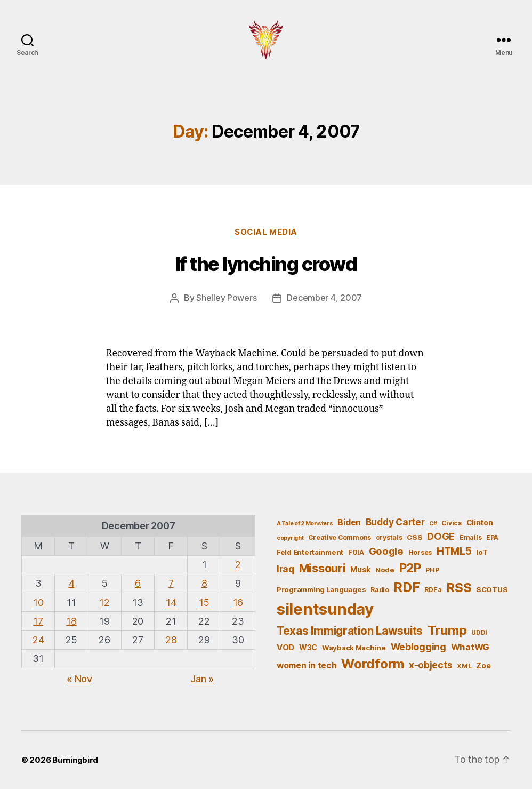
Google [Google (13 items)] (386, 559)
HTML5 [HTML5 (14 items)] (454, 559)
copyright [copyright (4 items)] (290, 546)
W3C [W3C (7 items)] (308, 656)
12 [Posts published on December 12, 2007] (104, 611)
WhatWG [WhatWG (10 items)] (470, 656)
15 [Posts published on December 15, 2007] (204, 611)
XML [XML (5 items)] (464, 675)
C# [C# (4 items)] (433, 532)
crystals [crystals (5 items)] (389, 546)
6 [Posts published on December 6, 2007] (138, 592)
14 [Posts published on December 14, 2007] (171, 611)
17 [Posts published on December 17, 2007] (38, 629)
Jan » (202, 687)
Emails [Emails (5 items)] (470, 546)
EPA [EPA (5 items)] (492, 546)
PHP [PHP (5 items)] (432, 578)
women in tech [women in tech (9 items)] (307, 674)
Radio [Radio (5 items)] (380, 598)
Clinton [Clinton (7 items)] (480, 531)
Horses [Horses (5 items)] (420, 560)
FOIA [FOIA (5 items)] (356, 560)
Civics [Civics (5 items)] (451, 532)
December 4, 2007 (324, 307)
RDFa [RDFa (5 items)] (433, 598)
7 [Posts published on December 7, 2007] (171, 592)
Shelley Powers (226, 307)
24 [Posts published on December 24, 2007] (38, 648)
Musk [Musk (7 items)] (360, 578)
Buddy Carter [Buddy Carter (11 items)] (395, 530)
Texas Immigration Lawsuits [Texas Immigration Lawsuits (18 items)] (350, 639)
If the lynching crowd (266, 273)
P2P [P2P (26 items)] (410, 577)
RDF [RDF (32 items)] (406, 596)
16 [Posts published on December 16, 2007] (238, 611)
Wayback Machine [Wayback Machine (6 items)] (354, 656)
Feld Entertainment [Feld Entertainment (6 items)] (310, 560)
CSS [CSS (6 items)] (414, 546)
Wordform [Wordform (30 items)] (373, 672)
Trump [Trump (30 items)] (447, 639)
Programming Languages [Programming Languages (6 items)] (321, 598)
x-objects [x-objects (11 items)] (431, 673)
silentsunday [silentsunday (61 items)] (325, 617)
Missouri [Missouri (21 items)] (323, 577)
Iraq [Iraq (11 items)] (285, 577)
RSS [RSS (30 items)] (459, 596)
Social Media (266, 241)
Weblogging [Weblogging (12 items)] (418, 655)
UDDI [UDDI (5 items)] (479, 641)
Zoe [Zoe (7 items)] (483, 674)
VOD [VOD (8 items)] (285, 656)
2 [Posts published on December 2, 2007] (238, 573)
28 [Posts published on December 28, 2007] (171, 648)
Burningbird (75, 768)
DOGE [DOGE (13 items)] (441, 545)
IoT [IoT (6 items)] (482, 560)
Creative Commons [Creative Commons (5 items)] (340, 546)
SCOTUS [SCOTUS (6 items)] (492, 598)
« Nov (79, 687)
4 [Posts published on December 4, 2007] (72, 592)
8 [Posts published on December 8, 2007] (204, 592)
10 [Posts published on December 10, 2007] (38, 611)
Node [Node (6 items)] (385, 578)
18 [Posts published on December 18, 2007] (71, 629)
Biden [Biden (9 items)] (349, 531)
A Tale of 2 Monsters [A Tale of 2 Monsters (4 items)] (305, 532)
